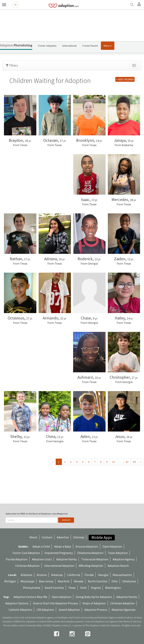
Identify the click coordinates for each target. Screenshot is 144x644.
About (33, 537)
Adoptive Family (66, 559)
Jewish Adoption (69, 610)
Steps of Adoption (94, 603)
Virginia (96, 588)
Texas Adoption (118, 553)
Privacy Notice (11, 625)
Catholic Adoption (20, 610)
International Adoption (59, 566)
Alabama (27, 575)
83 (127, 462)
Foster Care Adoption (26, 553)
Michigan (10, 581)
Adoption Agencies (124, 610)
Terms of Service (132, 621)
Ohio (115, 581)
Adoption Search (118, 566)
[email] (31, 520)
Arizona (42, 575)
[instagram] (73, 634)
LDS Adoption (45, 610)
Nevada (79, 581)
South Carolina (54, 588)
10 (113, 462)
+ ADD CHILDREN (125, 79)
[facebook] (57, 634)
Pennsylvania (32, 588)
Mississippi (27, 581)
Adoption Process (96, 610)
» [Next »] (141, 462)
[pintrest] (88, 634)
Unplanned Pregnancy (59, 553)
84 (134, 462)
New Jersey (46, 581)
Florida (89, 575)
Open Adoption (112, 546)
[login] (140, 4)
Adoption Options (17, 603)
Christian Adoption (27, 566)
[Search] (132, 5)
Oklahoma (129, 581)
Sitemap (79, 537)
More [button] (108, 46)
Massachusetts (122, 575)
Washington (113, 588)
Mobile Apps (102, 537)
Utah (83, 588)
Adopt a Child (41, 546)
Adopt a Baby (63, 546)
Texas (72, 588)
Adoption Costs (42, 559)
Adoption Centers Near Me (30, 597)
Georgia (103, 575)
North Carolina (97, 581)
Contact (47, 537)
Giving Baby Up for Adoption (94, 597)
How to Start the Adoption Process (55, 603)
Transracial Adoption (95, 559)
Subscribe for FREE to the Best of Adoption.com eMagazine (37, 514)
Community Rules (33, 625)
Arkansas (57, 575)
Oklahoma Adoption (90, 553)
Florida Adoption (17, 559)
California (74, 575)
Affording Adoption (91, 566)
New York (64, 581)
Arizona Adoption (87, 546)
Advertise (63, 537)
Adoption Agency (124, 559)
